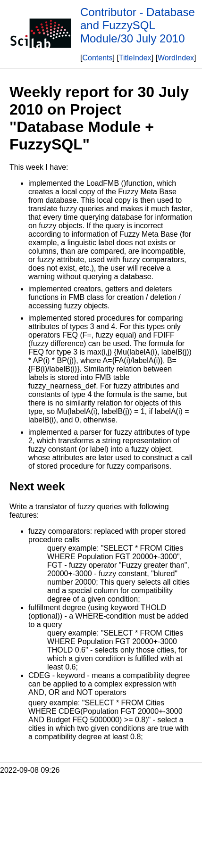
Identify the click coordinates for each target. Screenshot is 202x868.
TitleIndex (135, 58)
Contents (97, 58)
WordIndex (176, 58)
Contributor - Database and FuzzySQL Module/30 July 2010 (138, 25)
